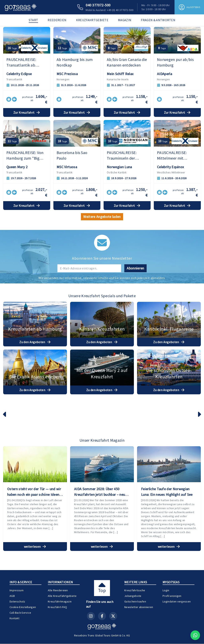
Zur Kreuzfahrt (27, 182)
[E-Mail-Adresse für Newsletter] (89, 338)
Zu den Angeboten (35, 411)
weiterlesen (35, 605)
